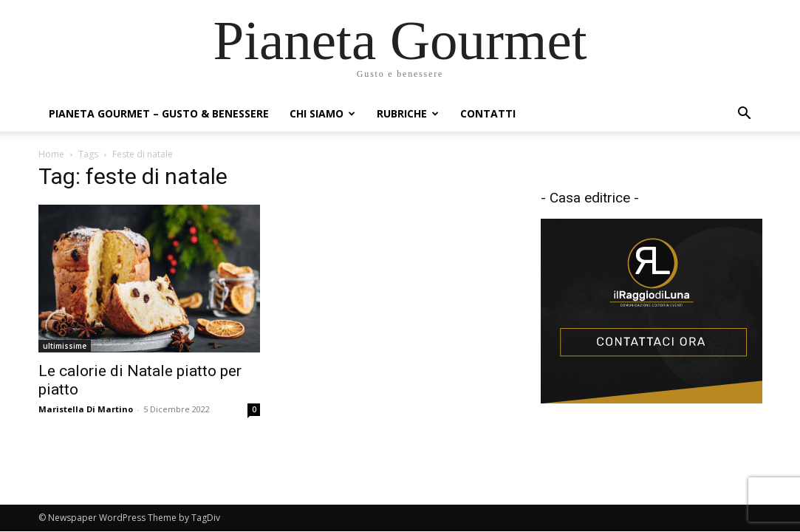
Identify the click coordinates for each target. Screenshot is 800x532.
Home (51, 154)
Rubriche (408, 113)
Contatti (488, 113)
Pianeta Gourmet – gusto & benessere (159, 113)
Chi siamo (322, 113)
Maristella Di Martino (86, 409)
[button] (745, 115)
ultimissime (65, 346)
